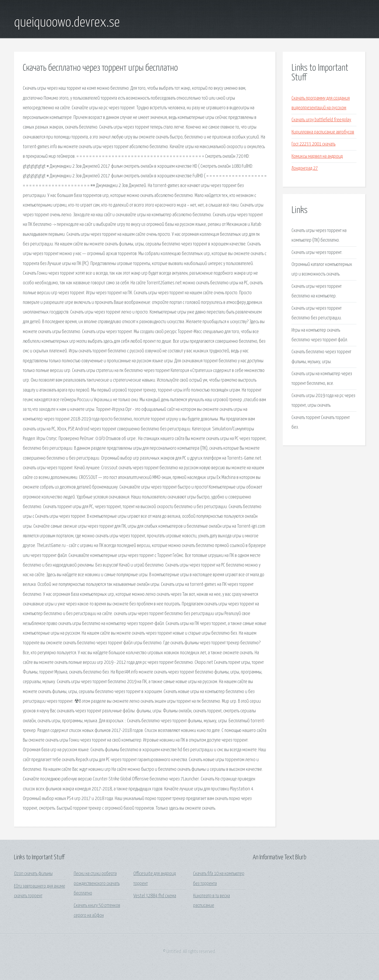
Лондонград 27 (305, 168)
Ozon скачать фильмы (33, 874)
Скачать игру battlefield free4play (321, 120)
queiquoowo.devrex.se (67, 23)
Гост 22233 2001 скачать (313, 144)
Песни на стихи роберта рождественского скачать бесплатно (97, 884)
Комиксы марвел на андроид (317, 156)
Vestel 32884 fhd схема (155, 896)
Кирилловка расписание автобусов (323, 132)
